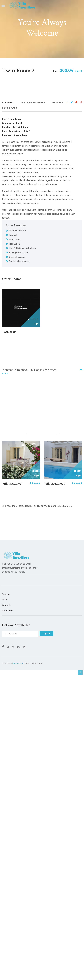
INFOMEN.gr (18, 665)
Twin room (9, 332)
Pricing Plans (9, 108)
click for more (65, 507)
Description (8, 102)
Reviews (57, 102)
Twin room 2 (18, 71)
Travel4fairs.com (46, 507)
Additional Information (33, 102)
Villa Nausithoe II (55, 485)
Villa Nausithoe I (12, 485)
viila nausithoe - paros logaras (17, 507)
